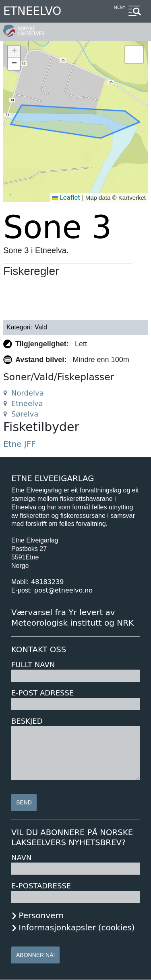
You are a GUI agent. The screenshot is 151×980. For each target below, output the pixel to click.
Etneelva (27, 403)
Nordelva (28, 393)
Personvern (41, 915)
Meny (119, 7)
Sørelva (25, 414)
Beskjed (27, 721)
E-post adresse (42, 693)
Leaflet (66, 198)
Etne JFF (20, 444)
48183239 (47, 582)
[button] (14, 52)
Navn (21, 857)
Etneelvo (32, 11)
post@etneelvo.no (63, 590)
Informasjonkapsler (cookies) (77, 928)
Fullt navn (33, 665)
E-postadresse (41, 886)
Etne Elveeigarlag (53, 478)
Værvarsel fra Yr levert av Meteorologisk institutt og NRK (72, 618)
